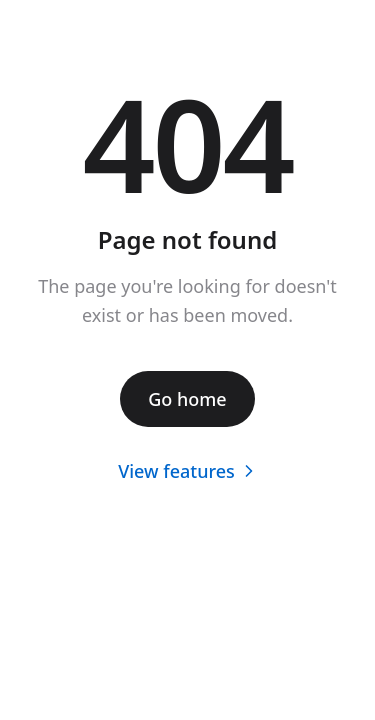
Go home (187, 399)
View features (187, 471)
